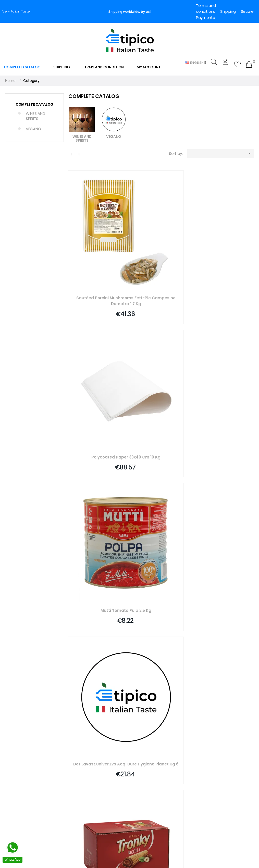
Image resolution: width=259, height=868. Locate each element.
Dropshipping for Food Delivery (158, 812)
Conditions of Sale (147, 786)
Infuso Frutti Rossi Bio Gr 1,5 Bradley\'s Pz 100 (225, 481)
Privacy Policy (143, 794)
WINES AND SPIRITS (35, 116)
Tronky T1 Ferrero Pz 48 (161, 364)
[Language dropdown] (195, 62)
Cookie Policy (143, 803)
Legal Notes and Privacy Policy (157, 777)
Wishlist (73, 760)
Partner (73, 768)
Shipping (228, 11)
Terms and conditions (206, 8)
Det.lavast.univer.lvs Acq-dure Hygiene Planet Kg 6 (98, 368)
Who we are (142, 742)
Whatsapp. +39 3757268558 (26, 855)
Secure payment (146, 768)
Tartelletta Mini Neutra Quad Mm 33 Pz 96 (161, 595)
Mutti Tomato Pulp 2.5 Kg (224, 251)
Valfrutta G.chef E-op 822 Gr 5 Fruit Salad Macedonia (161, 481)
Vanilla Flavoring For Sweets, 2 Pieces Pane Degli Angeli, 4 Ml (225, 368)
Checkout (76, 751)
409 (238, 632)
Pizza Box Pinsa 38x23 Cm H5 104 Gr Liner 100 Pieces (224, 595)
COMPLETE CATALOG (34, 104)
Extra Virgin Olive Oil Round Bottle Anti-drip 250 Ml (98, 481)
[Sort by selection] (221, 154)
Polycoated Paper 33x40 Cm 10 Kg (161, 254)
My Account (77, 742)
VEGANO (33, 129)
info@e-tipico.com (19, 776)
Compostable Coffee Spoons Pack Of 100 (98, 595)
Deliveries (140, 760)
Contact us (142, 751)
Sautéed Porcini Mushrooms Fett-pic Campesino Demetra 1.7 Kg (98, 254)
